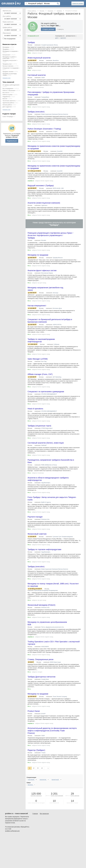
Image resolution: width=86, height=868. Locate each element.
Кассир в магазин (8, 66)
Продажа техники (8, 72)
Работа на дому (7, 95)
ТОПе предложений (57, 796)
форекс (31, 785)
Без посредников (8, 88)
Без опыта (6, 93)
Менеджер (6, 47)
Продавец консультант (10, 60)
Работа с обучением (9, 90)
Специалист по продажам (10, 68)
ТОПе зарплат (75, 796)
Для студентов (7, 107)
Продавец (6, 49)
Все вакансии (44, 814)
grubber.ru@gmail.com (12, 831)
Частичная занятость (9, 101)
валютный (55, 780)
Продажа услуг (7, 64)
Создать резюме (48, 29)
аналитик (43, 780)
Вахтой (5, 99)
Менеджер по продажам (10, 51)
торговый (31, 780)
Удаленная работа (8, 103)
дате (57, 38)
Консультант (6, 55)
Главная (35, 814)
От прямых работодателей (11, 85)
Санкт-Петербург (8, 117)
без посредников (10, 39)
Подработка (6, 97)
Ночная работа (7, 105)
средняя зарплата (36, 796)
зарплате (63, 38)
